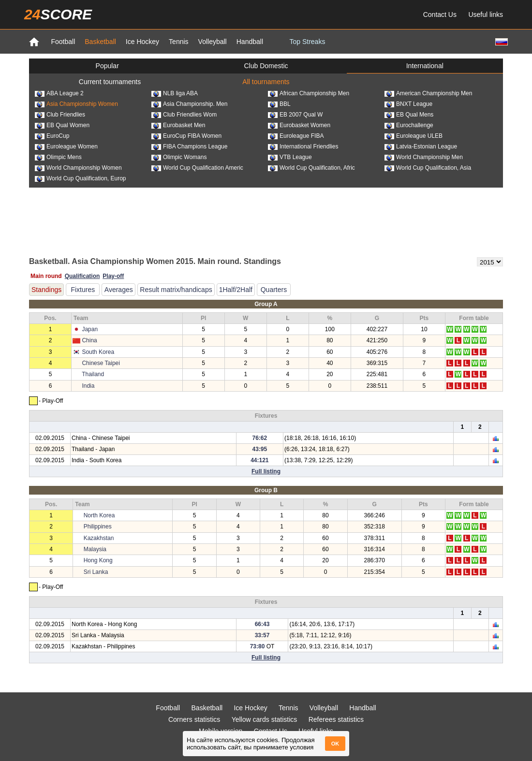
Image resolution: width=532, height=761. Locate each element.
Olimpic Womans (179, 157)
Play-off (113, 276)
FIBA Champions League (189, 146)
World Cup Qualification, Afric (311, 168)
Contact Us (440, 15)
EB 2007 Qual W (295, 115)
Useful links (486, 15)
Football (63, 42)
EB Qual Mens (409, 115)
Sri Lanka (96, 572)
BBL (279, 104)
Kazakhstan (99, 538)
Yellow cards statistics (265, 719)
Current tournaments (110, 82)
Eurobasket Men (178, 125)
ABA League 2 (59, 93)
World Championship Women (78, 168)
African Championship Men (309, 93)
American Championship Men (428, 93)
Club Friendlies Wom (184, 115)
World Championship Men (424, 157)
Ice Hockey (142, 42)
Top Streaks (307, 42)
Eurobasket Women (299, 125)
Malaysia (95, 549)
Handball (250, 42)
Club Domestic (266, 66)
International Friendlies (303, 146)
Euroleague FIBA (296, 136)
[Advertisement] (266, 221)
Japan (90, 329)
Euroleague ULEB (414, 136)
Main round (46, 276)
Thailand (93, 374)
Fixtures (83, 290)
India (88, 386)
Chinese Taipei (101, 363)
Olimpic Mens (58, 157)
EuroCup (52, 136)
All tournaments (266, 82)
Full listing (266, 471)
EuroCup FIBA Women (186, 136)
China (89, 340)
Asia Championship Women (76, 104)
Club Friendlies (60, 115)
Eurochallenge (409, 125)
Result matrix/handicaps (176, 290)
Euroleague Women (66, 146)
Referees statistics (336, 719)
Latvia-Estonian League (421, 146)
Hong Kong (98, 560)
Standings (46, 290)
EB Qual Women (62, 125)
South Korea (98, 352)
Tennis (178, 42)
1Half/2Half (236, 290)
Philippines (98, 527)
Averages (119, 290)
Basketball (100, 42)
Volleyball (213, 42)
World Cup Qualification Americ (197, 168)
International (425, 66)
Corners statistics (194, 719)
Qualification (82, 276)
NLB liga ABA (175, 93)
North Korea (99, 515)
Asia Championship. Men (189, 104)
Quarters (274, 290)
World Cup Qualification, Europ (81, 178)
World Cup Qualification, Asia (428, 168)
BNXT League (408, 104)
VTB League (290, 157)
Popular (107, 66)
